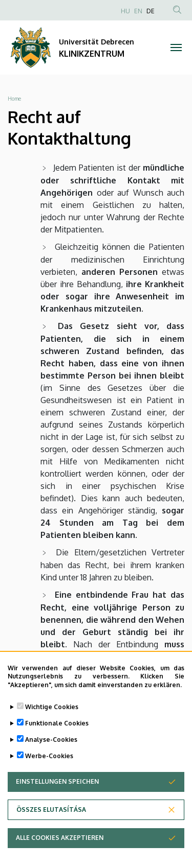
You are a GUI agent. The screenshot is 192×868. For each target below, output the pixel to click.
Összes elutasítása (51, 815)
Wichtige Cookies (52, 712)
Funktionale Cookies (57, 728)
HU (125, 11)
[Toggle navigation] (176, 48)
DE (151, 11)
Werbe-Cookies (49, 761)
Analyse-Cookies (51, 745)
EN (138, 11)
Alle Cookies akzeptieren (60, 843)
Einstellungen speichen (57, 787)
